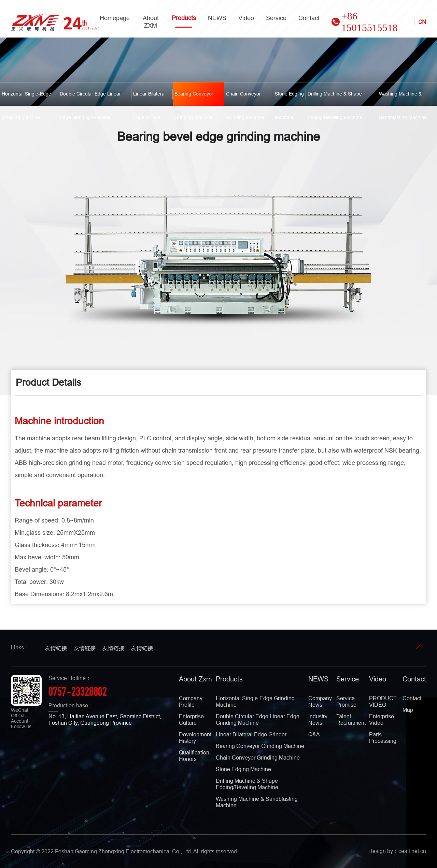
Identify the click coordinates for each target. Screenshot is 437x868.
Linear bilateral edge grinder (149, 98)
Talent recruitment (351, 719)
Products (184, 21)
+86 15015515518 (365, 22)
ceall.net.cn (412, 851)
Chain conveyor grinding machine (245, 98)
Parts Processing (383, 738)
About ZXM (151, 22)
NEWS (217, 18)
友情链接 (56, 648)
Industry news (318, 719)
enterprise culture (191, 719)
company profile (191, 701)
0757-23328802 (78, 693)
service (276, 18)
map (408, 710)
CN (422, 22)
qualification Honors (194, 756)
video (246, 18)
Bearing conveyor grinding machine (194, 98)
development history (195, 738)
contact (309, 18)
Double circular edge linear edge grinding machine (90, 98)
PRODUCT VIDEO (383, 701)
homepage (115, 18)
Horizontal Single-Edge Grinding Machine (26, 98)
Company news (320, 701)
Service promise (346, 701)
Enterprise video (382, 719)
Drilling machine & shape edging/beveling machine (335, 98)
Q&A (314, 734)
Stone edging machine (289, 98)
